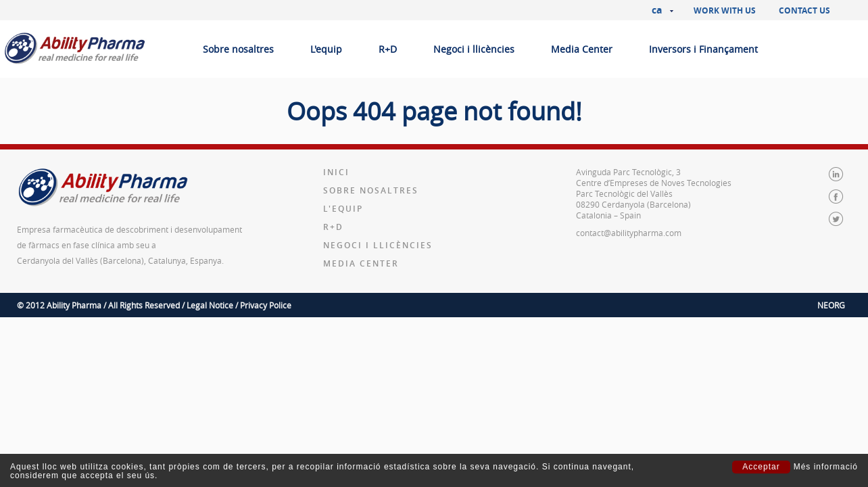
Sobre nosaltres (238, 49)
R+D (388, 49)
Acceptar (761, 467)
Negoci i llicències (474, 49)
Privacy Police (266, 305)
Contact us (804, 10)
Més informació (826, 467)
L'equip (326, 49)
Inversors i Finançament (703, 49)
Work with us (725, 10)
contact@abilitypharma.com (629, 233)
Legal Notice (210, 305)
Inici (336, 172)
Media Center (582, 49)
